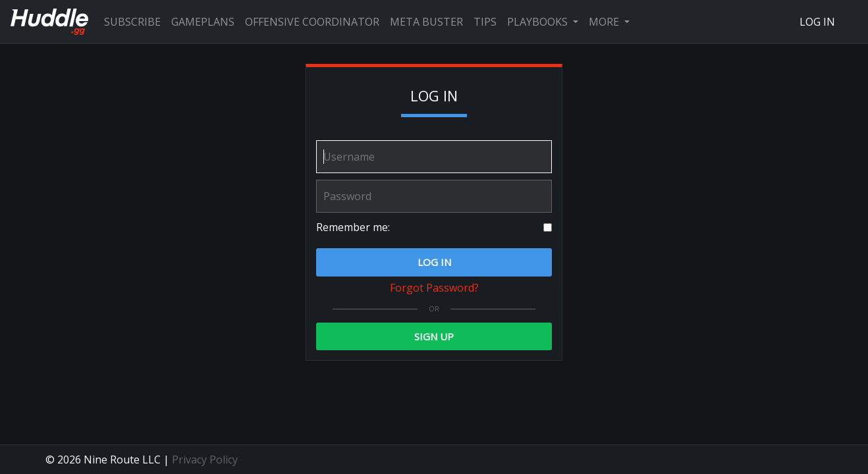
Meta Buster (426, 22)
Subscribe (132, 22)
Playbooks (539, 22)
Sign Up (434, 336)
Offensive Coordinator (312, 22)
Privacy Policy (205, 460)
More (605, 22)
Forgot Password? (434, 288)
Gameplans (203, 22)
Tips (485, 22)
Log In (817, 22)
